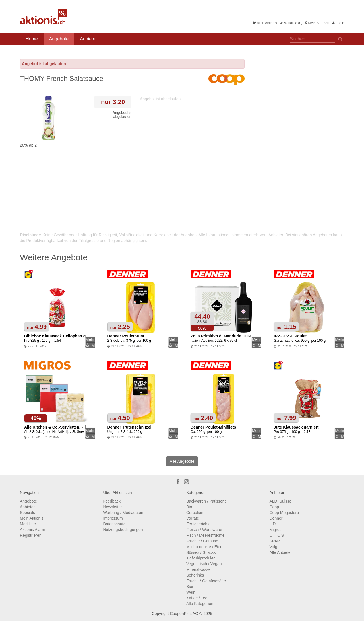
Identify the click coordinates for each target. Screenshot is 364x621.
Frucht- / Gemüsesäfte (206, 581)
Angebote (59, 39)
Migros (276, 530)
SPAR (275, 541)
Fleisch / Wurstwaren (205, 530)
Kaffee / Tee (197, 598)
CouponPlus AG (184, 614)
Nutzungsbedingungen (123, 530)
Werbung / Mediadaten (123, 513)
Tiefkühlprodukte (201, 558)
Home (32, 39)
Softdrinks (195, 575)
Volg (273, 547)
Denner (276, 518)
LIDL (274, 524)
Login (338, 23)
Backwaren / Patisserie (206, 501)
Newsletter (113, 507)
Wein (191, 592)
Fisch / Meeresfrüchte (205, 535)
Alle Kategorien (200, 604)
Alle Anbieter (281, 552)
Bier (190, 587)
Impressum (113, 518)
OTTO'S (277, 535)
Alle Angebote (182, 461)
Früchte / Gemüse (202, 541)
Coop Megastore (284, 513)
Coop (274, 507)
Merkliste (28, 524)
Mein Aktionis (265, 23)
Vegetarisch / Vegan (204, 564)
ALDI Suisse (281, 501)
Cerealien (195, 513)
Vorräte (193, 518)
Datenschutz (114, 524)
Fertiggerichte (198, 524)
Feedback (112, 501)
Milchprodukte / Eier (204, 547)
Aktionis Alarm (33, 530)
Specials (27, 513)
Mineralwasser (199, 569)
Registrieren (31, 535)
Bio (189, 507)
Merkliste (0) (291, 23)
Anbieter (88, 39)
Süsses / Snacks (201, 552)
